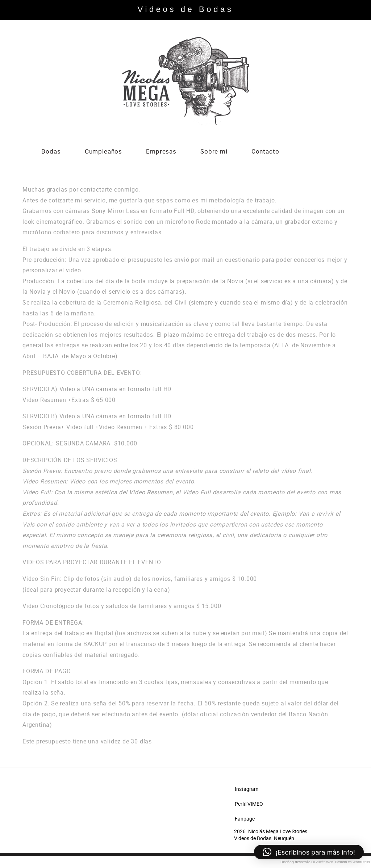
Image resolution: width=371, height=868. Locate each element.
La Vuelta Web (322, 862)
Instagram (328, 152)
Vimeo (306, 152)
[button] (309, 852)
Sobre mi (214, 152)
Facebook (317, 152)
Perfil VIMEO (249, 804)
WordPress (361, 862)
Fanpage (245, 819)
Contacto (265, 152)
